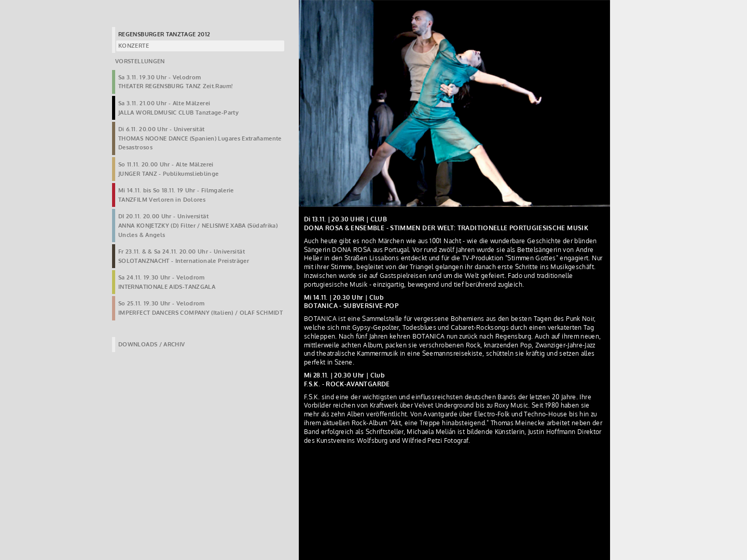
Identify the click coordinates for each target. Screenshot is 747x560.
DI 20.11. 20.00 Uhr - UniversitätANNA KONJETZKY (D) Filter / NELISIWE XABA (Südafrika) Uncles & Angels (198, 225)
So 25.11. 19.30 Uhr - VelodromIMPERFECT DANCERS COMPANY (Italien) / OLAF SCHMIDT (200, 308)
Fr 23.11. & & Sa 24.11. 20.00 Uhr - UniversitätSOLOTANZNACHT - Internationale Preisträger (184, 256)
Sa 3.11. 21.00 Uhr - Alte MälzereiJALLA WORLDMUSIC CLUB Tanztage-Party (178, 108)
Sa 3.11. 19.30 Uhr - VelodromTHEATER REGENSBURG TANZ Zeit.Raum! (175, 82)
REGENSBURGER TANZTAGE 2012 (164, 34)
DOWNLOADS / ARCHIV (151, 344)
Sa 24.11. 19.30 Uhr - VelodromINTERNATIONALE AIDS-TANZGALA (167, 282)
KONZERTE (134, 46)
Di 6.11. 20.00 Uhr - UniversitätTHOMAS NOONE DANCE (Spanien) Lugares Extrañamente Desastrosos (200, 138)
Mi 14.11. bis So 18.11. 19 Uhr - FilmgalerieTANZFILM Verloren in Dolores (176, 195)
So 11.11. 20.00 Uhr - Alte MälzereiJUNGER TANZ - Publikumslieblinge (169, 169)
